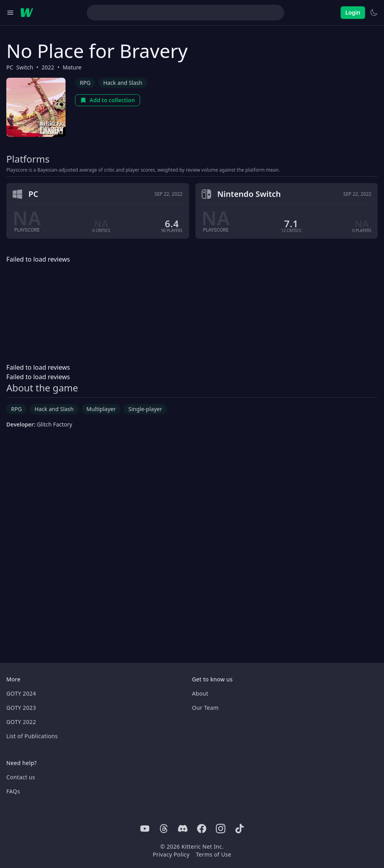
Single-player (145, 409)
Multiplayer (101, 409)
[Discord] (183, 829)
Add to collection (108, 100)
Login (353, 12)
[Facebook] (202, 829)
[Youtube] (145, 829)
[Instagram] (221, 829)
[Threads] (164, 829)
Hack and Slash (123, 83)
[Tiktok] (240, 829)
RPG (85, 83)
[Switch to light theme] (374, 13)
